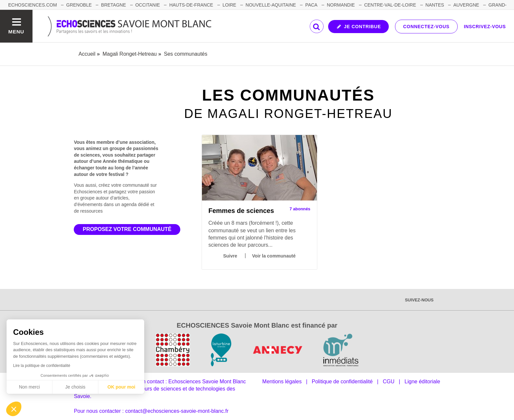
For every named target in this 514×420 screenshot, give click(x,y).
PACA (311, 5)
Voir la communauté (274, 256)
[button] (14, 409)
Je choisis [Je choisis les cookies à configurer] (75, 387)
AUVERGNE (466, 5)
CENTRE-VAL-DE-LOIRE (390, 5)
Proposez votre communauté (127, 229)
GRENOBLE (79, 5)
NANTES (435, 5)
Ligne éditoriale (422, 382)
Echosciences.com (33, 5)
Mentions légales (282, 382)
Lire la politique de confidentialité (42, 366)
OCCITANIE (148, 5)
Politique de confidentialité (342, 382)
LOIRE (229, 5)
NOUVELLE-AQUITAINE (271, 5)
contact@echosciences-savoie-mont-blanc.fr (177, 411)
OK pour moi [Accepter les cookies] (121, 387)
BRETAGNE (113, 5)
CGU (389, 382)
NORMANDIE (341, 5)
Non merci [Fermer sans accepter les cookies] (30, 387)
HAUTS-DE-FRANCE (191, 5)
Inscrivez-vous (485, 27)
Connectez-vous (426, 27)
